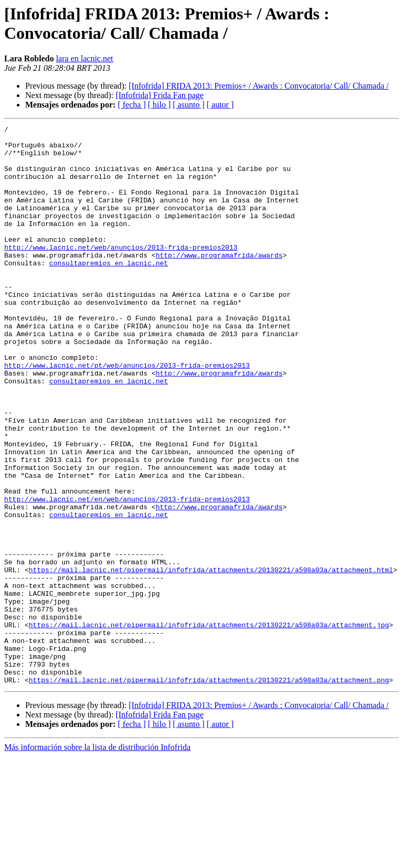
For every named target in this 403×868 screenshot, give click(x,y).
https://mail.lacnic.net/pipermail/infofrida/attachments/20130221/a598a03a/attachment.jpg (209, 725)
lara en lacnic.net (85, 58)
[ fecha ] (131, 105)
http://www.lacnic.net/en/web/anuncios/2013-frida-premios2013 (127, 574)
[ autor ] (220, 105)
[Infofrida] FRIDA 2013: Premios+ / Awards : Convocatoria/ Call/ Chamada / (258, 86)
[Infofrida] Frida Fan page (160, 95)
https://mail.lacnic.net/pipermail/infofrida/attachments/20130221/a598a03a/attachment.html (211, 659)
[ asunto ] (188, 105)
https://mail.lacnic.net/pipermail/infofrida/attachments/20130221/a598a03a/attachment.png (209, 791)
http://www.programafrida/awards (219, 282)
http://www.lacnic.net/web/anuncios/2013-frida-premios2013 (121, 272)
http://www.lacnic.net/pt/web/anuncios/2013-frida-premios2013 (127, 414)
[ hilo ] (160, 105)
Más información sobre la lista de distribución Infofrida (97, 859)
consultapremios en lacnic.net (109, 291)
